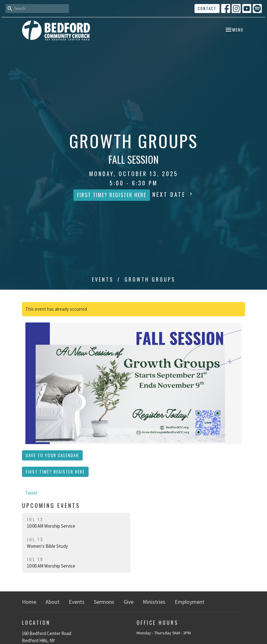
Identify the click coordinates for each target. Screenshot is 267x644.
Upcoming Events (51, 505)
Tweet (31, 493)
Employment (190, 602)
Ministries (154, 602)
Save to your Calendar (52, 455)
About (53, 602)
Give (129, 602)
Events (103, 279)
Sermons (104, 602)
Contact (207, 8)
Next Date (173, 194)
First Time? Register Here (112, 195)
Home (29, 602)
